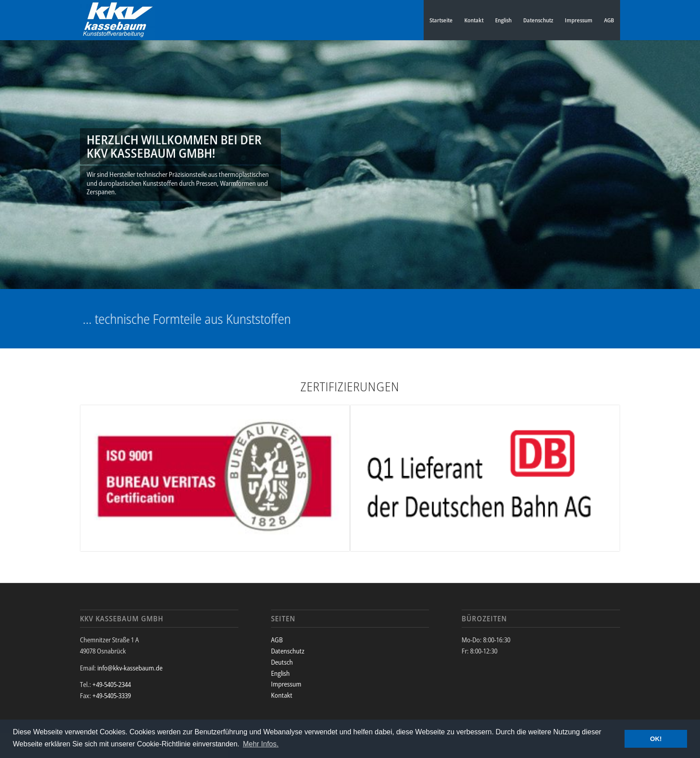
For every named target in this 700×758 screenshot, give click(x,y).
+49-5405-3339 (112, 695)
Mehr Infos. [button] (261, 744)
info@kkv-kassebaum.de (130, 668)
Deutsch (282, 662)
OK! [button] (656, 739)
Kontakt (474, 20)
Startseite (441, 20)
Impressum (579, 20)
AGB (609, 20)
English (503, 20)
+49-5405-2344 (112, 684)
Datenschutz (538, 20)
